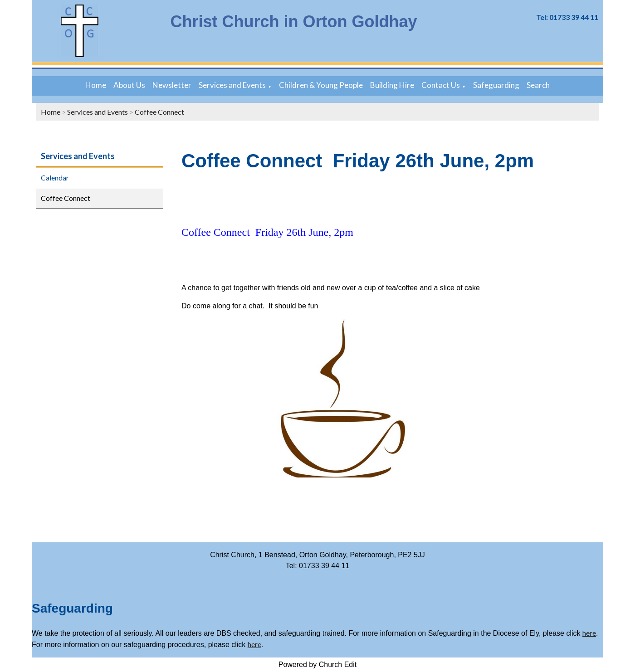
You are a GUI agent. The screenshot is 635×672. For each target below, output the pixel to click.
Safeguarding (496, 85)
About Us (129, 85)
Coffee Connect (159, 112)
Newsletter (172, 85)
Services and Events (232, 85)
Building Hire (392, 85)
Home (96, 85)
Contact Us (441, 85)
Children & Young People (321, 85)
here (589, 633)
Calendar (55, 178)
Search (538, 85)
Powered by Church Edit (318, 665)
